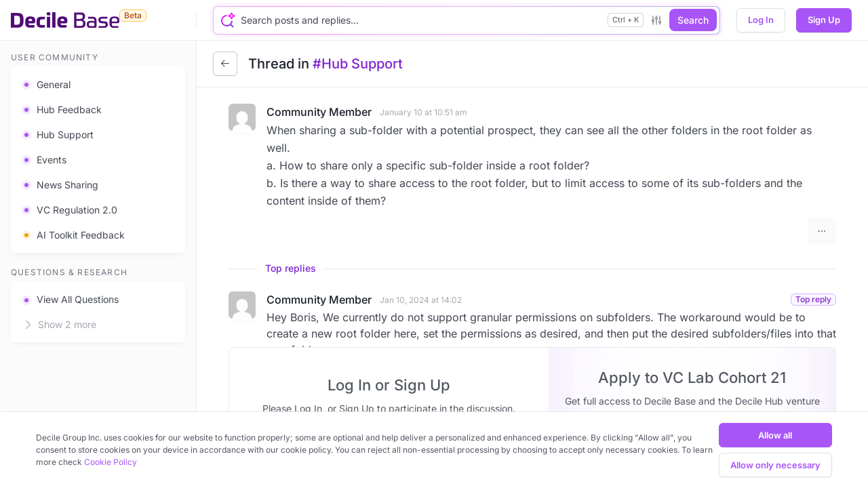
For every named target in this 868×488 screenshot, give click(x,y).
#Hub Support (358, 64)
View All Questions (70, 299)
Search (693, 20)
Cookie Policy (111, 462)
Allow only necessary (775, 465)
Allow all (775, 435)
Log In (761, 20)
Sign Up (824, 20)
